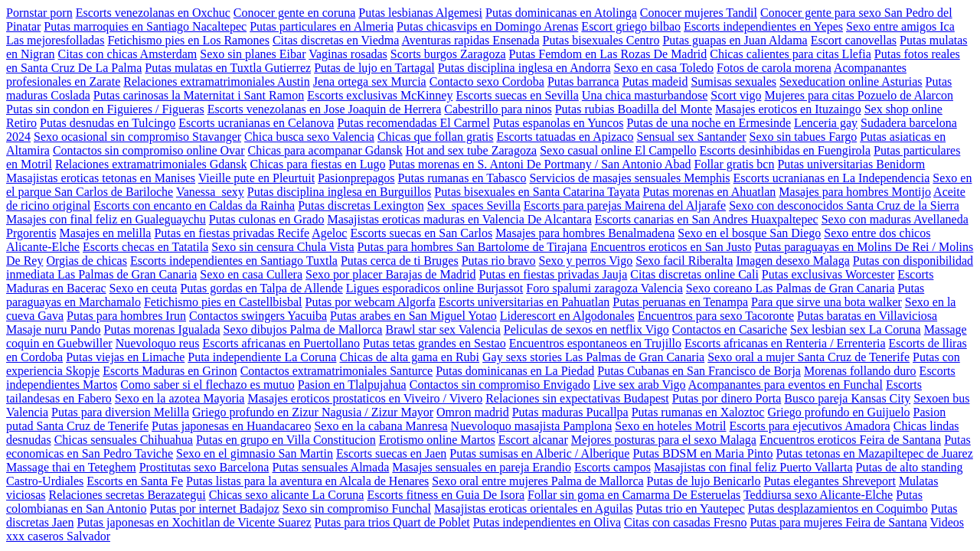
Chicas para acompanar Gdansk (325, 150)
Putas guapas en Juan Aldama (735, 40)
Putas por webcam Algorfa (371, 302)
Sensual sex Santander (692, 137)
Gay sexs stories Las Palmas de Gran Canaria (593, 357)
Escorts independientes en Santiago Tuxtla (234, 261)
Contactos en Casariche (730, 329)
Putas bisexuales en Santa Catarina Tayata (537, 192)
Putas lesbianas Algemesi (420, 13)
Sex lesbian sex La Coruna (856, 329)
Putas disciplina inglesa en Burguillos (340, 192)
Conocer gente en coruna (294, 13)
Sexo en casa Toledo (664, 68)
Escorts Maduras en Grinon (170, 371)
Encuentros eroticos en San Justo (671, 247)
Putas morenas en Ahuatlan (710, 192)
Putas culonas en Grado (267, 219)
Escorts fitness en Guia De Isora (446, 495)
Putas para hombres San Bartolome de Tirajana (472, 247)
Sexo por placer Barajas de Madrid (391, 274)
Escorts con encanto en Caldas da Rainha (194, 205)
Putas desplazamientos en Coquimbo (838, 509)
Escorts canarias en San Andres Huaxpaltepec (707, 219)
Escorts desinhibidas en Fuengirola (786, 150)
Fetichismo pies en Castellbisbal (223, 302)
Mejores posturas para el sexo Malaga (664, 440)
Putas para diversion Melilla (120, 412)
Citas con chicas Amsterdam (128, 54)
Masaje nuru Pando (54, 329)
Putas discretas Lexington (361, 205)
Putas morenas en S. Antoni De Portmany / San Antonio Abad (539, 164)
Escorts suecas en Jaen (391, 453)
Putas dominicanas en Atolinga (561, 13)
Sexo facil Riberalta (684, 261)
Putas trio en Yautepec (691, 509)
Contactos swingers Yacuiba (258, 316)
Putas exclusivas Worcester (828, 274)
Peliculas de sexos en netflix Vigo (586, 329)
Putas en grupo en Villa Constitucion (286, 440)
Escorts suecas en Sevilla (517, 95)
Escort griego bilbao (631, 26)
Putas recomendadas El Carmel (413, 123)
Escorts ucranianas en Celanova (256, 123)
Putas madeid (655, 82)
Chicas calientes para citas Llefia (791, 54)
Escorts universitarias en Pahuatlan (524, 302)
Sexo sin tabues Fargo (804, 137)
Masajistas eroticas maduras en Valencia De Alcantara (459, 219)
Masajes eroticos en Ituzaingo (788, 109)
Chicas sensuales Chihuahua (124, 440)
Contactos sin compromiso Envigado (500, 385)
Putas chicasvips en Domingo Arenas (487, 26)
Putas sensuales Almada (330, 467)
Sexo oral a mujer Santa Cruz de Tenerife (808, 357)
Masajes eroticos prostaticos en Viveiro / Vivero (365, 398)
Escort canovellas (854, 40)
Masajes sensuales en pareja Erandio (482, 467)
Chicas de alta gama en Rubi (409, 357)
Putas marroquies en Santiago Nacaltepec (145, 26)
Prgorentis (31, 233)
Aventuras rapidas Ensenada (470, 40)
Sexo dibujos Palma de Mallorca (302, 329)
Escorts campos (612, 467)
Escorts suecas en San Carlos (421, 233)
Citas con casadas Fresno (685, 522)
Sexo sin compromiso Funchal (357, 509)
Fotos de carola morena (774, 68)
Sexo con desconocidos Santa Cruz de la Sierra (844, 205)
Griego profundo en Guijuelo (838, 412)
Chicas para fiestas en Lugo (318, 164)
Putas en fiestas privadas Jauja (554, 274)
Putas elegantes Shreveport (829, 481)
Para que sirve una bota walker (826, 302)
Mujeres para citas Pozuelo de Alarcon (859, 95)
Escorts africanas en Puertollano (281, 343)
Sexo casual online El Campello (618, 150)
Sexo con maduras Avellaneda (895, 219)
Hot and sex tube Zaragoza (471, 150)
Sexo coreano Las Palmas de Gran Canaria (791, 288)
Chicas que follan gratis (436, 137)
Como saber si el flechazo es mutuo (207, 385)
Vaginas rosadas (348, 54)
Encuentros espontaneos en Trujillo (595, 343)
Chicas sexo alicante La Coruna (287, 495)
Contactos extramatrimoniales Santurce (336, 371)
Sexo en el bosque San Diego (749, 233)
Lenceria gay (826, 123)
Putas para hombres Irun (126, 316)
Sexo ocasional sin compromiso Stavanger (137, 137)
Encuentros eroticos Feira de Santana (850, 440)
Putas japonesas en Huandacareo (231, 426)
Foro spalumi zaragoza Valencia (604, 288)
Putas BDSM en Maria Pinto (702, 453)
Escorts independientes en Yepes (763, 26)
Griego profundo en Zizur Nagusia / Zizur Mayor (313, 412)
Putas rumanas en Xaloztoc (698, 412)
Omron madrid (473, 412)
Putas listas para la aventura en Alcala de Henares (307, 481)
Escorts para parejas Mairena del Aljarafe (625, 205)
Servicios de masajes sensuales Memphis (629, 178)
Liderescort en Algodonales (567, 316)
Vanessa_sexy (210, 192)
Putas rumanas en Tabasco (462, 178)
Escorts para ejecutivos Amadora (810, 426)
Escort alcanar (533, 440)
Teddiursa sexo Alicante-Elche (818, 495)
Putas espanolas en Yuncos (559, 123)
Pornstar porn (39, 13)
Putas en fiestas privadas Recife (232, 233)
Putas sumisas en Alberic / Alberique (539, 453)
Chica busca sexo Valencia (309, 137)
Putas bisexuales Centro (601, 40)
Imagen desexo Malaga (792, 261)
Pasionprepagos (356, 178)
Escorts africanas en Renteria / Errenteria (785, 343)
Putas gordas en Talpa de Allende (261, 288)
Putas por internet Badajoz (215, 509)
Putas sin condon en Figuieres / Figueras (105, 109)
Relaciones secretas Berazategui (127, 495)
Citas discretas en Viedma (336, 40)
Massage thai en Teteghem (71, 467)
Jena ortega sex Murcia (370, 82)
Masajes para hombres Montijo (855, 192)
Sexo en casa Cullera (251, 274)
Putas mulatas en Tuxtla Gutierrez (228, 68)
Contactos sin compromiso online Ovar (149, 150)
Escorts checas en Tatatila (145, 247)
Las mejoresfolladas (55, 40)
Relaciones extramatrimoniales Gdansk (151, 164)
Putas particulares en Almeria (322, 26)
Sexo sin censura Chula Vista (283, 247)
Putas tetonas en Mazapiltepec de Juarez (875, 453)
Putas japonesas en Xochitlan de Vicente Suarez (194, 522)
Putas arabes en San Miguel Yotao (413, 316)
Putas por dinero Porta (727, 398)
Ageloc (329, 233)
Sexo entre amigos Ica (900, 26)
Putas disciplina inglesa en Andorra (524, 68)
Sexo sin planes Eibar (253, 54)
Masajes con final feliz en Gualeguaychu (106, 219)
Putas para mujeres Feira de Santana (838, 522)
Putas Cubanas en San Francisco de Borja (699, 371)
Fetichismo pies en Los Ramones (188, 40)
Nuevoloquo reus (158, 343)
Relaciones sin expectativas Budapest (577, 398)
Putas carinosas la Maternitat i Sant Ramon (199, 95)
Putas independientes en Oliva (547, 522)
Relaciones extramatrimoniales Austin (217, 82)
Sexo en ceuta (144, 288)
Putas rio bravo (499, 261)
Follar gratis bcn (735, 164)
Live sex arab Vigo (640, 385)
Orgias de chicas (86, 261)
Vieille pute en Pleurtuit (256, 178)
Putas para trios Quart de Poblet (392, 522)
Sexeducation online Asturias (851, 82)
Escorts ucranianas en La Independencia (832, 178)
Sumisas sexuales (733, 82)
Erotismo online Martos (437, 440)
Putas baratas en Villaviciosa (867, 316)
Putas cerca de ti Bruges (400, 261)
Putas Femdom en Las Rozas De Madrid (608, 54)
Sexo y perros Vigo (586, 261)
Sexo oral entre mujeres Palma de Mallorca (537, 481)
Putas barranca (583, 82)
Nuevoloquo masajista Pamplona (532, 426)
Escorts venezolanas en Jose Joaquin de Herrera (325, 109)
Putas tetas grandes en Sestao (434, 343)
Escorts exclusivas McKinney (380, 95)
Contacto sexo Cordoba (487, 82)
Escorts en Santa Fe (135, 481)
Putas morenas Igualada (162, 329)
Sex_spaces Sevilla (474, 205)
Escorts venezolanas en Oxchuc (153, 13)
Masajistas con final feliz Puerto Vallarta (753, 467)
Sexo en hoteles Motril (670, 426)
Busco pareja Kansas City (847, 398)
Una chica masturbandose (645, 95)
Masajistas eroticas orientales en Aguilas (533, 509)
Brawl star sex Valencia (443, 329)
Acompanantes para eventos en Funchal (786, 385)
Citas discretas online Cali (694, 274)
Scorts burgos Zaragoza (448, 54)
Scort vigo (736, 95)
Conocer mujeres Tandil (699, 13)
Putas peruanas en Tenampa (680, 302)
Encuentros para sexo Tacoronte (716, 316)
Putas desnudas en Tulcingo (108, 123)
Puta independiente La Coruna (262, 357)
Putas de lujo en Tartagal (374, 68)
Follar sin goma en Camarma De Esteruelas (634, 495)
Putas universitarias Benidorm (851, 164)
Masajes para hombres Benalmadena (585, 233)
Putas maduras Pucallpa (570, 412)
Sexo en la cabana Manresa (381, 426)
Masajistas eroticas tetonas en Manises (101, 178)
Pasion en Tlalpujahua (352, 385)
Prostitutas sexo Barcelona (204, 467)
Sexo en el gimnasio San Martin (255, 453)
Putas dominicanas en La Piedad (515, 371)
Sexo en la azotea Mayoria (180, 398)
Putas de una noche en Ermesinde (709, 123)
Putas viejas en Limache (125, 357)
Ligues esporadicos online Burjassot (435, 288)
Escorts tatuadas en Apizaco (565, 137)
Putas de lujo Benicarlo (704, 481)
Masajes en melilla (105, 233)
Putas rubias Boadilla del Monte (634, 109)
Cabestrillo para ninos (498, 109)
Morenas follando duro (860, 371)
